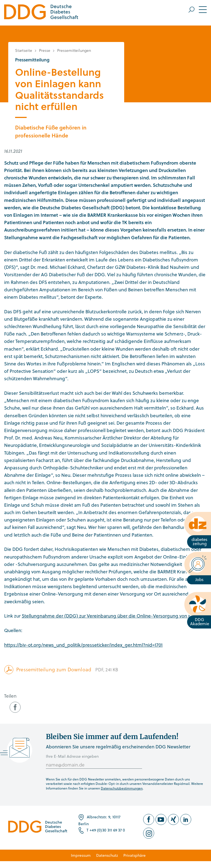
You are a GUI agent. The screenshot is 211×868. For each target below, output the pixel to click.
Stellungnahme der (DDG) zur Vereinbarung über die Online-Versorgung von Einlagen (114, 616)
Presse (45, 50)
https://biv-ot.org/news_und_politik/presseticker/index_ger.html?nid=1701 (83, 645)
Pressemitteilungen (74, 50)
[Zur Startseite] (41, 13)
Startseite (24, 50)
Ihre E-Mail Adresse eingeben (72, 756)
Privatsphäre (134, 855)
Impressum (81, 855)
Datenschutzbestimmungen (122, 788)
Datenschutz (107, 855)
